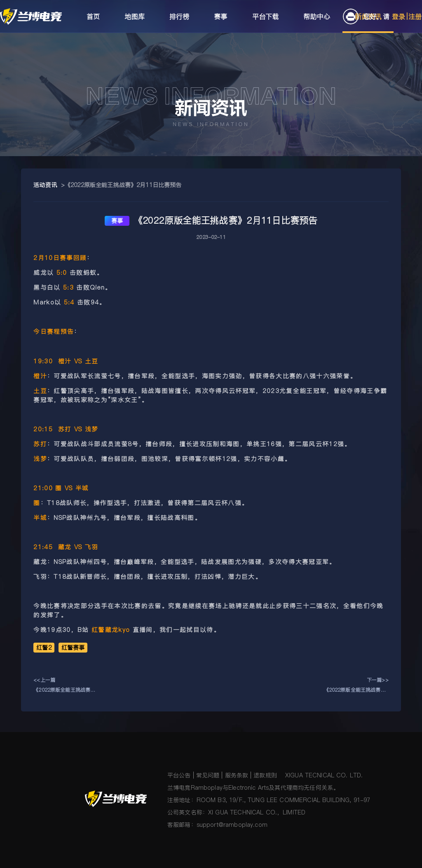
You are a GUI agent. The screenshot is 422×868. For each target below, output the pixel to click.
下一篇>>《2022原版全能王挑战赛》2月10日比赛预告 (356, 686)
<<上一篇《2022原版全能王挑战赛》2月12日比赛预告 (66, 686)
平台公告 (179, 775)
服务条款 (237, 775)
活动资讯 (45, 185)
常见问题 (208, 775)
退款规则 (265, 775)
